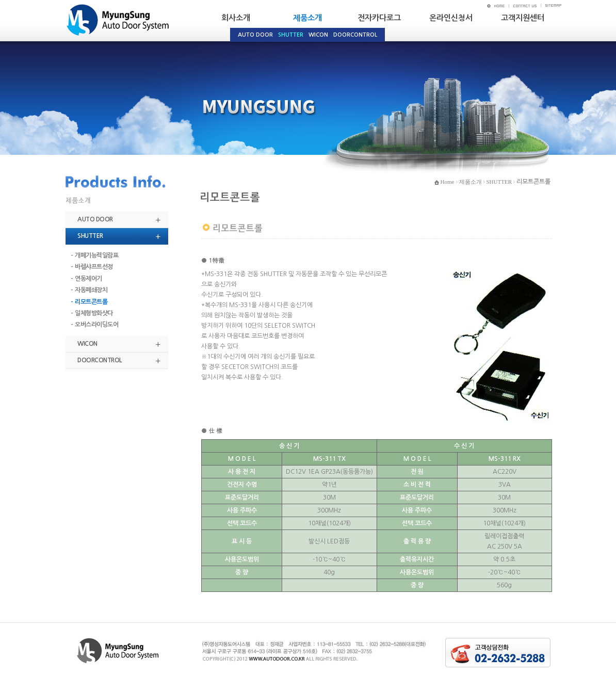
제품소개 (307, 18)
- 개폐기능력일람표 (94, 255)
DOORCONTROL (100, 360)
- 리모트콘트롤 (89, 302)
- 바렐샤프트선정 (92, 267)
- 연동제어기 (86, 279)
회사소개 (236, 18)
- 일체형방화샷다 (92, 313)
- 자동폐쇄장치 (89, 290)
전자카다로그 (379, 18)
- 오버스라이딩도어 (94, 325)
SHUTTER (90, 236)
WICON (87, 344)
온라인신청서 (451, 18)
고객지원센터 (523, 18)
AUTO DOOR (95, 219)
